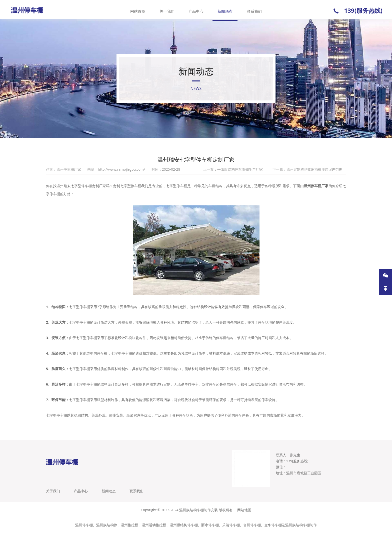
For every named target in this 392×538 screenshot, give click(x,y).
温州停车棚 (84, 530)
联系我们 (253, 10)
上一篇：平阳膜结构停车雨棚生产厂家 (233, 173)
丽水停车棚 (210, 530)
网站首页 (139, 10)
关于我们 (167, 10)
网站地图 (244, 515)
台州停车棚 (252, 530)
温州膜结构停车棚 (184, 530)
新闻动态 (224, 10)
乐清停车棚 (231, 530)
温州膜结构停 (107, 530)
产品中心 (196, 10)
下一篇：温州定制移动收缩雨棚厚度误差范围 (307, 173)
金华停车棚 (273, 530)
